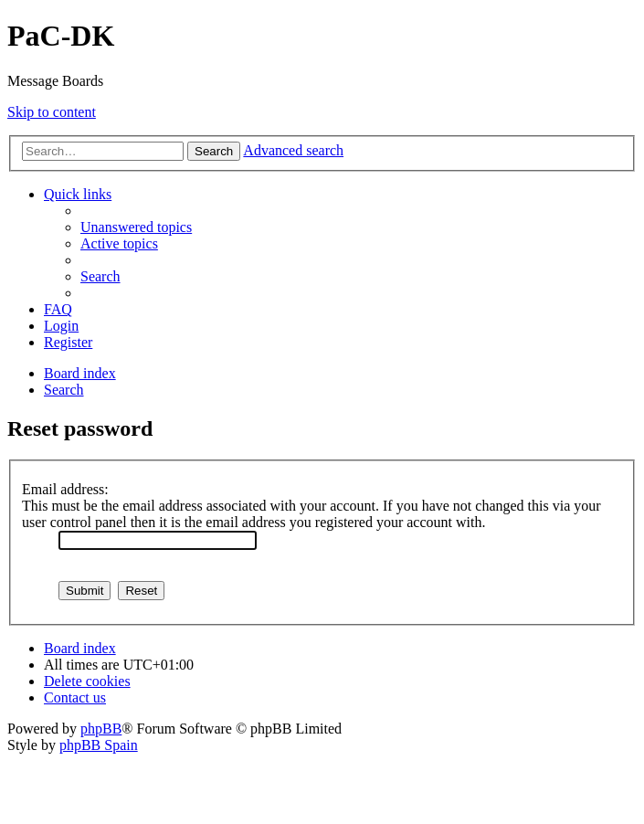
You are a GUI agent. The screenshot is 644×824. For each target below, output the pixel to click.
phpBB (101, 729)
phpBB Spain (99, 745)
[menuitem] (136, 227)
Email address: (65, 489)
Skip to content (52, 112)
